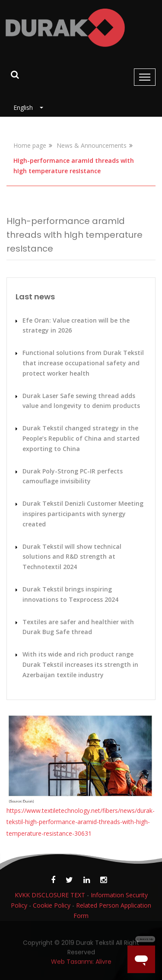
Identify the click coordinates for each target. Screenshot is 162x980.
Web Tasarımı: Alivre (81, 965)
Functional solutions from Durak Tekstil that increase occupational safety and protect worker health (83, 363)
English (26, 107)
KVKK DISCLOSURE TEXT (50, 895)
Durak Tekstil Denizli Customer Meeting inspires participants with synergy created (83, 514)
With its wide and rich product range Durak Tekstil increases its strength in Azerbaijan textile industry (80, 664)
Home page (30, 145)
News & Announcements (92, 145)
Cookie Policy (52, 905)
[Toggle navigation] (145, 77)
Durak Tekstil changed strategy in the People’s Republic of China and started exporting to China (81, 438)
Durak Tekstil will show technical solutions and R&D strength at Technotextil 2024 (72, 557)
